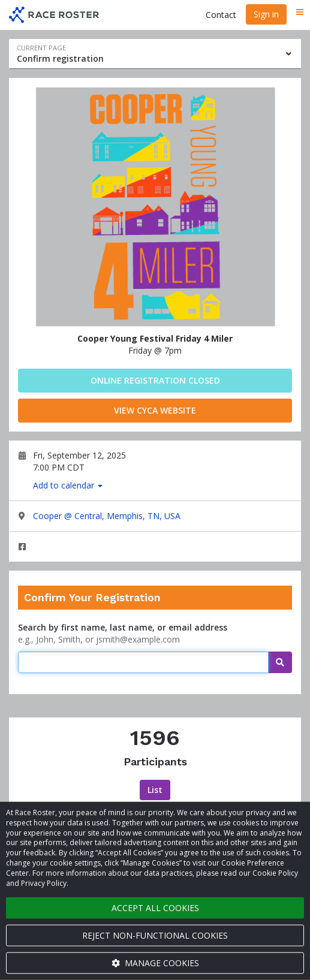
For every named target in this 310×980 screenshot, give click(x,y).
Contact (221, 15)
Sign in (266, 14)
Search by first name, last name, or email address (123, 627)
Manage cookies (155, 963)
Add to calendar (68, 485)
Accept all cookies (155, 908)
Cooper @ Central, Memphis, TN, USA (107, 516)
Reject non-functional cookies (155, 935)
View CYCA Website (155, 410)
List (155, 790)
